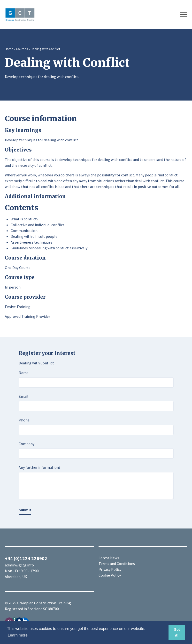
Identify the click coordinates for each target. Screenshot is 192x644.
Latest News (109, 558)
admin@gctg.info (19, 565)
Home (9, 49)
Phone (24, 420)
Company (27, 444)
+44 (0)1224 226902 (26, 558)
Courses (22, 49)
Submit (25, 510)
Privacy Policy (110, 569)
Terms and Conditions (117, 564)
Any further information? (40, 467)
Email (23, 396)
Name (24, 373)
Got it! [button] (177, 632)
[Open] (183, 14)
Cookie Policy (110, 575)
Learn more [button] (18, 635)
